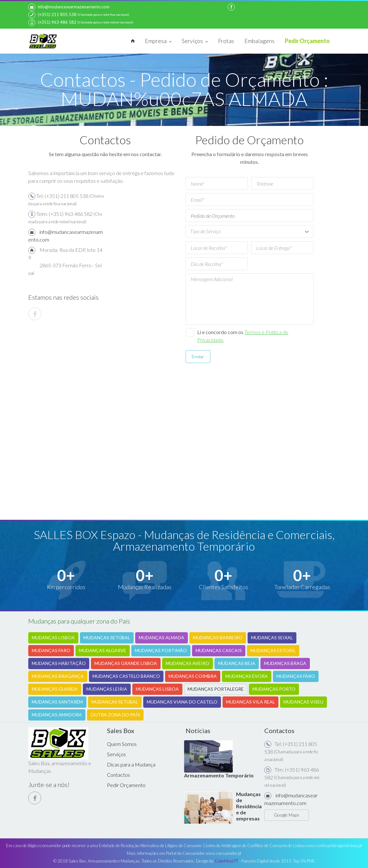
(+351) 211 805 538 (52, 15)
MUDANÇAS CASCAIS (219, 650)
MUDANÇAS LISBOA (53, 637)
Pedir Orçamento (307, 41)
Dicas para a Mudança (131, 764)
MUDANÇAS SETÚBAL (107, 637)
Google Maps (287, 815)
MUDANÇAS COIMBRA (193, 676)
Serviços (195, 41)
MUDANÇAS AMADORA (57, 714)
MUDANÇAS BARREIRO (218, 637)
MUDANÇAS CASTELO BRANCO (126, 676)
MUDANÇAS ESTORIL (273, 650)
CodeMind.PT (226, 861)
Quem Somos (122, 744)
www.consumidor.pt (223, 853)
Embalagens (259, 41)
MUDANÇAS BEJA (237, 663)
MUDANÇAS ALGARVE (103, 650)
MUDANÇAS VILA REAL (250, 701)
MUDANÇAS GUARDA (55, 689)
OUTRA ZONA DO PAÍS (115, 714)
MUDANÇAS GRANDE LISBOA (126, 663)
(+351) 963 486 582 (52, 22)
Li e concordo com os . (243, 336)
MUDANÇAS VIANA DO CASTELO (182, 701)
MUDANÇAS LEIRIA (107, 689)
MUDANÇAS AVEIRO (188, 663)
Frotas (226, 41)
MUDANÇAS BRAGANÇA (58, 676)
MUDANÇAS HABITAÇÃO (59, 663)
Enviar (198, 356)
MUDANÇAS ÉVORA (247, 676)
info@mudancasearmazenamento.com (69, 7)
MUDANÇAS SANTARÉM (57, 701)
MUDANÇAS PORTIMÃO (161, 650)
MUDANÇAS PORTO (274, 689)
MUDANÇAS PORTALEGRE (216, 689)
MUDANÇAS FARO (51, 650)
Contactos (118, 774)
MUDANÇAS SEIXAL (272, 637)
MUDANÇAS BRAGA (285, 663)
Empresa (158, 41)
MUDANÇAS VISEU (303, 701)
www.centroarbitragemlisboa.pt (334, 846)
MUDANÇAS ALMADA (162, 637)
